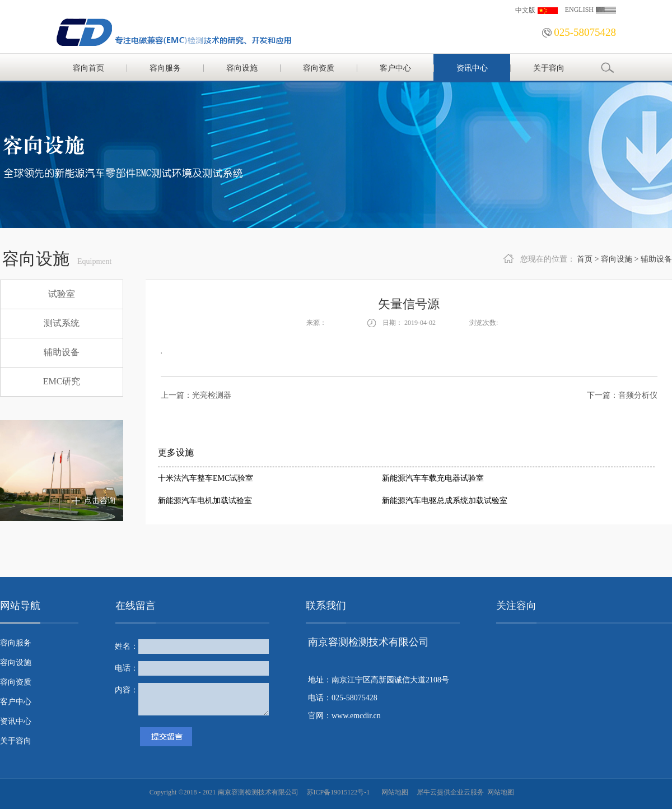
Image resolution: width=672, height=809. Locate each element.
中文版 (525, 10)
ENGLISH (579, 10)
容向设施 (617, 259)
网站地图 (393, 792)
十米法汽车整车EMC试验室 (206, 478)
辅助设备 (656, 259)
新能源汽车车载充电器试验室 (433, 478)
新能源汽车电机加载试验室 (205, 501)
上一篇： (196, 395)
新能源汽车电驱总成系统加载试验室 (445, 501)
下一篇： (622, 395)
